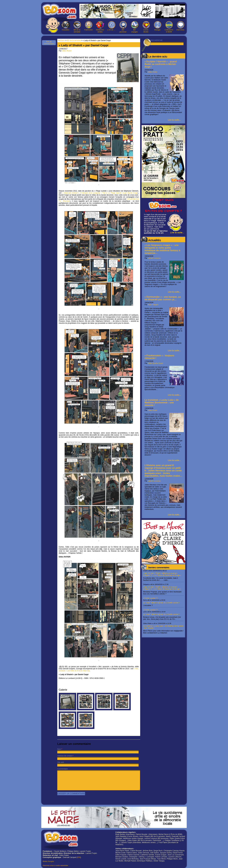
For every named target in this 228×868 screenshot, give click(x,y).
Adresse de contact (65, 756)
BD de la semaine (77, 27)
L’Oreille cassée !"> (163, 602)
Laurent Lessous (154, 258)
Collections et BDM (169, 27)
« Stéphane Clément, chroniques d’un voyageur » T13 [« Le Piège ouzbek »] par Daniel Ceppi (100, 193)
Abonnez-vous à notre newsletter (55, 866)
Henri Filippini (153, 305)
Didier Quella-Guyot (155, 363)
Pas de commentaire (49, 43)
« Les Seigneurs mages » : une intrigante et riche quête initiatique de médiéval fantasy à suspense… (162, 249)
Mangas (157, 26)
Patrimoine (89, 26)
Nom (59, 749)
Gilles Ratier (152, 72)
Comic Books (146, 27)
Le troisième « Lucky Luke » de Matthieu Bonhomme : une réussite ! (162, 403)
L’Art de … (112, 26)
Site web (61, 762)
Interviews (180, 26)
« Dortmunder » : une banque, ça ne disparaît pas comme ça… (163, 298)
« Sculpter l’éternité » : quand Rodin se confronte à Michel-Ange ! (161, 64)
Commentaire (63, 769)
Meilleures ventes (100, 27)
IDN (79, 857)
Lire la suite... (174, 120)
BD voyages (135, 27)
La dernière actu (158, 56)
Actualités (66, 26)
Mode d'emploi (48, 861)
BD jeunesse (123, 27)
